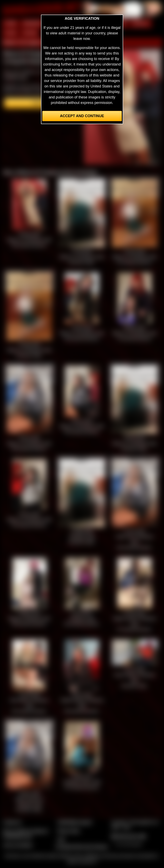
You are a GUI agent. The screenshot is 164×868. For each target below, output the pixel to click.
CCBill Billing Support (74, 822)
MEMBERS (33, 23)
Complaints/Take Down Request (81, 847)
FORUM (30, 33)
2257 (61, 840)
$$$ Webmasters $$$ (128, 836)
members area (15, 77)
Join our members (18, 845)
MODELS (141, 23)
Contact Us (12, 822)
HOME (10, 23)
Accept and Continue (82, 116)
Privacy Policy (68, 831)
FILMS (10, 33)
